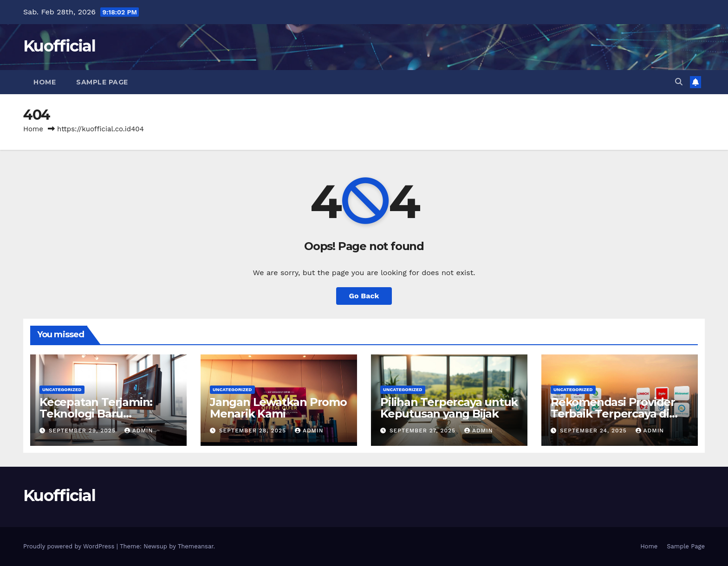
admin (139, 431)
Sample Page (102, 82)
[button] (679, 82)
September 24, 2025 (595, 431)
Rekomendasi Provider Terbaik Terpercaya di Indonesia (613, 414)
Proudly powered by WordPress (70, 546)
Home (45, 82)
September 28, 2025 (254, 431)
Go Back (364, 296)
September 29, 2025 (83, 431)
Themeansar (196, 546)
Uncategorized (62, 389)
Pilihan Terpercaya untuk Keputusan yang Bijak (449, 408)
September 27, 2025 (424, 431)
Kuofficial (59, 46)
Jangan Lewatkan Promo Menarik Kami (278, 408)
